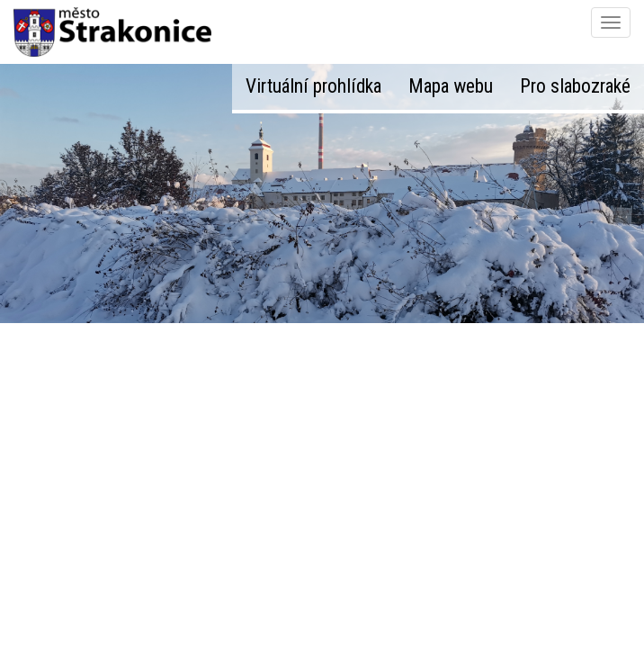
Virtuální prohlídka (313, 86)
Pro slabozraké (575, 86)
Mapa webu (451, 86)
